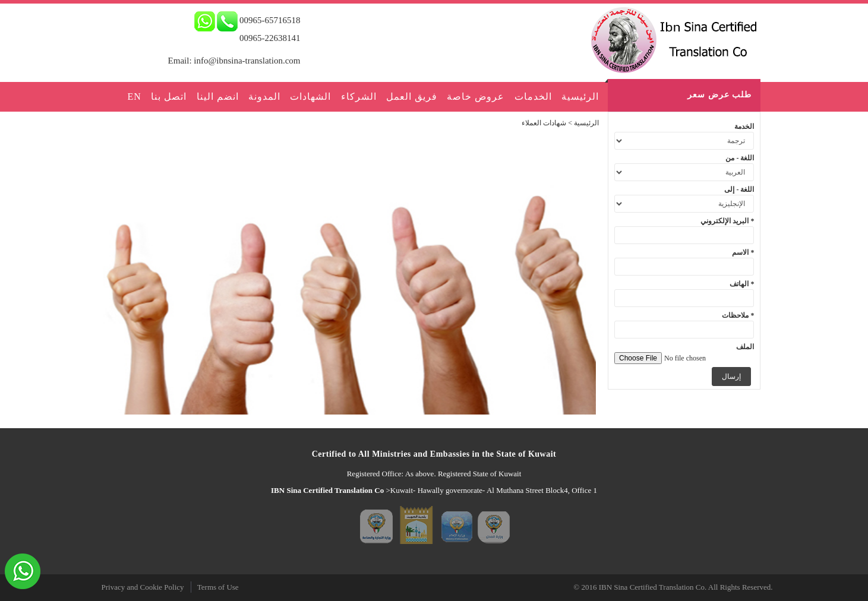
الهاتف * (742, 284)
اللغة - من (740, 158)
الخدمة (744, 126)
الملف (745, 347)
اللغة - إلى (739, 189)
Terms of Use (218, 587)
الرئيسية (586, 123)
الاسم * (743, 252)
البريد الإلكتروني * (727, 221)
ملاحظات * (738, 315)
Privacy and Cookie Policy (143, 587)
